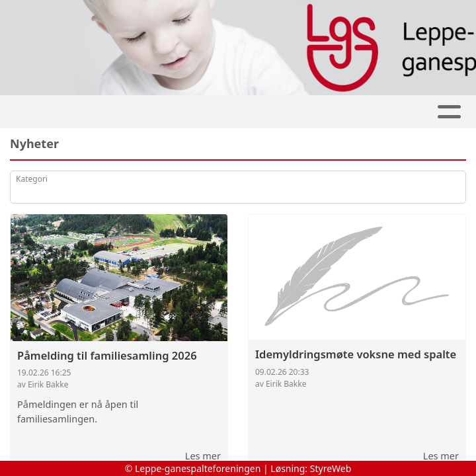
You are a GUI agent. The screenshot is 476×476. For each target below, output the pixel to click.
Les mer (203, 456)
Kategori (32, 179)
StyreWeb (331, 468)
